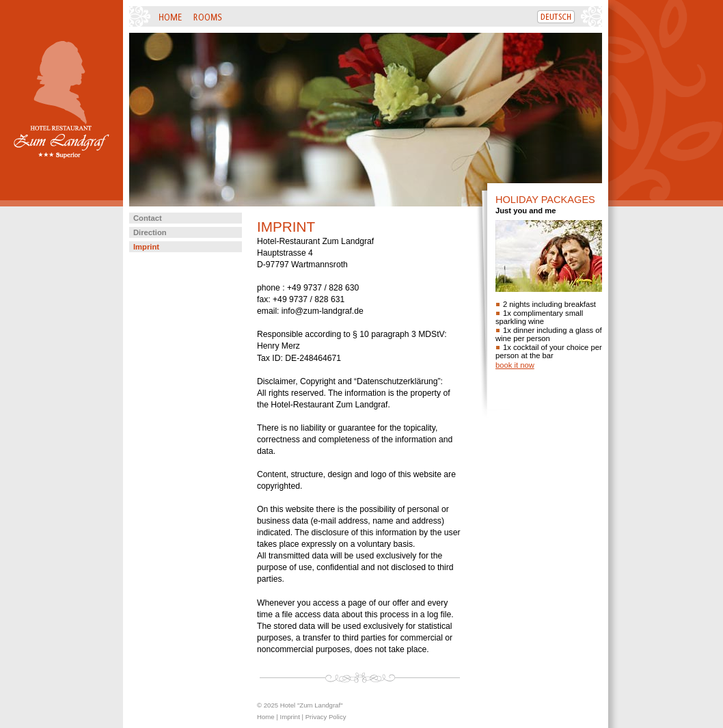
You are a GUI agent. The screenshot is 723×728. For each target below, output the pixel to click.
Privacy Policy (326, 717)
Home (266, 717)
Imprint (146, 247)
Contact (148, 218)
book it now (515, 365)
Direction (150, 232)
